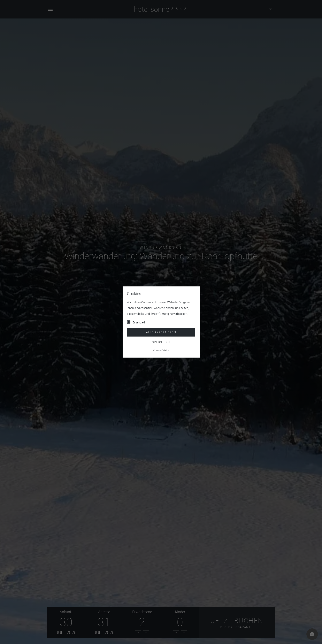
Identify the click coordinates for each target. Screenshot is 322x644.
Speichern (161, 342)
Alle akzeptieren (161, 332)
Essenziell (139, 322)
